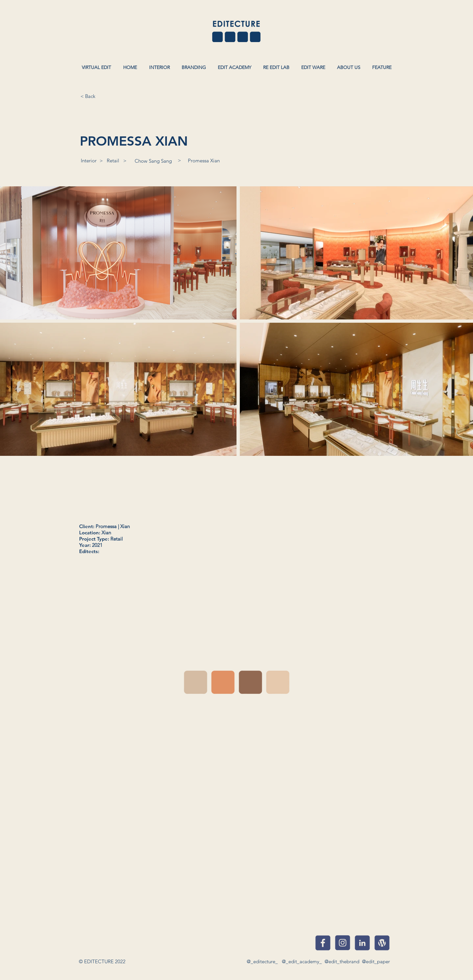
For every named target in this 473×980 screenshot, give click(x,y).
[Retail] (113, 160)
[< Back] (88, 96)
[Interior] (89, 160)
